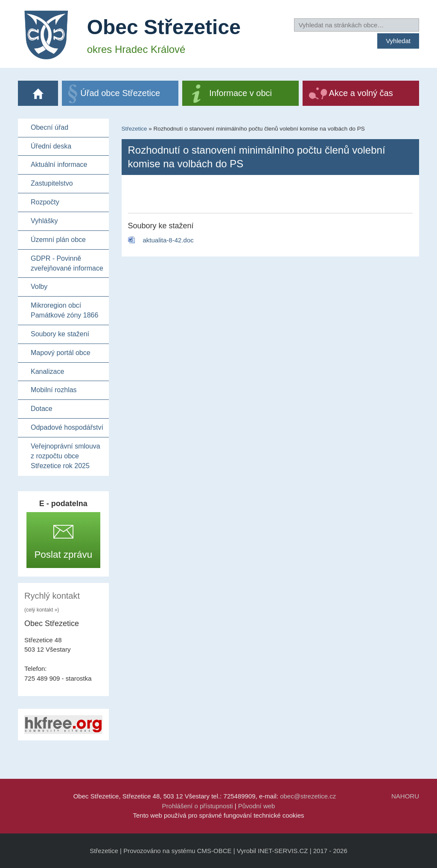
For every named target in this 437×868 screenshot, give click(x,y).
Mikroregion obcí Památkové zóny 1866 (64, 310)
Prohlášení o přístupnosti (198, 806)
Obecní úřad (50, 127)
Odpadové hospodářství (67, 427)
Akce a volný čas (361, 93)
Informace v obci (240, 93)
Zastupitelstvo (52, 183)
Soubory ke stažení (60, 334)
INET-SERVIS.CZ (283, 851)
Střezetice (134, 129)
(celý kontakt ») (42, 610)
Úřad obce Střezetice (120, 93)
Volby (39, 287)
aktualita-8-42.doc (168, 240)
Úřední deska (51, 146)
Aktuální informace (59, 165)
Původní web (257, 806)
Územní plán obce (58, 240)
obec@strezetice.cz (308, 796)
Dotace (42, 409)
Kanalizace (47, 371)
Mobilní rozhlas (54, 390)
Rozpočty (45, 202)
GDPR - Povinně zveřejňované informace (67, 263)
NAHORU (405, 796)
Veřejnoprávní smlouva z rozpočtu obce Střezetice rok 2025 (66, 456)
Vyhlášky (44, 221)
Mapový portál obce (61, 353)
